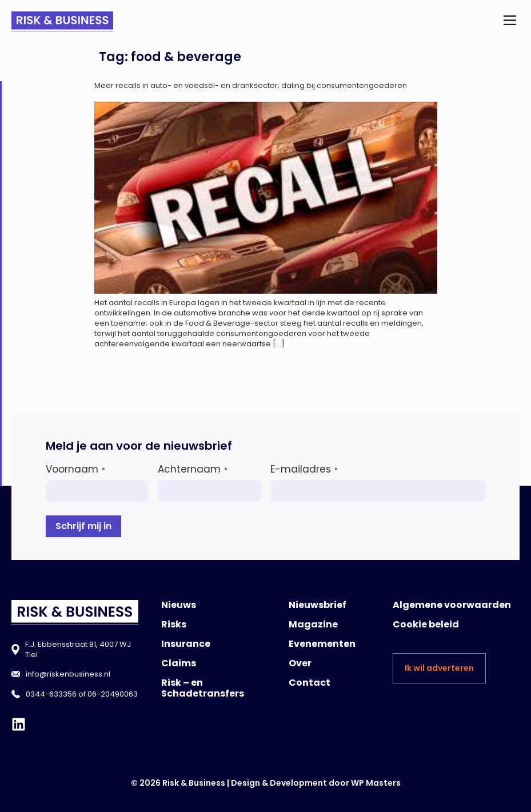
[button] (510, 21)
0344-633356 (51, 694)
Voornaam (75, 469)
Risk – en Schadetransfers (203, 688)
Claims (179, 663)
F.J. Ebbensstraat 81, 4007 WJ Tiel (78, 649)
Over (300, 663)
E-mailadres (304, 469)
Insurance (186, 644)
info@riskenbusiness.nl (68, 674)
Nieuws (179, 605)
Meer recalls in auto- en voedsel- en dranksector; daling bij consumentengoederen (251, 85)
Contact (310, 683)
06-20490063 (113, 694)
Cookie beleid (426, 624)
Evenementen (322, 644)
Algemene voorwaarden (452, 605)
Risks (174, 624)
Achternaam (193, 469)
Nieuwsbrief (318, 605)
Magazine (313, 624)
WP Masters (376, 783)
